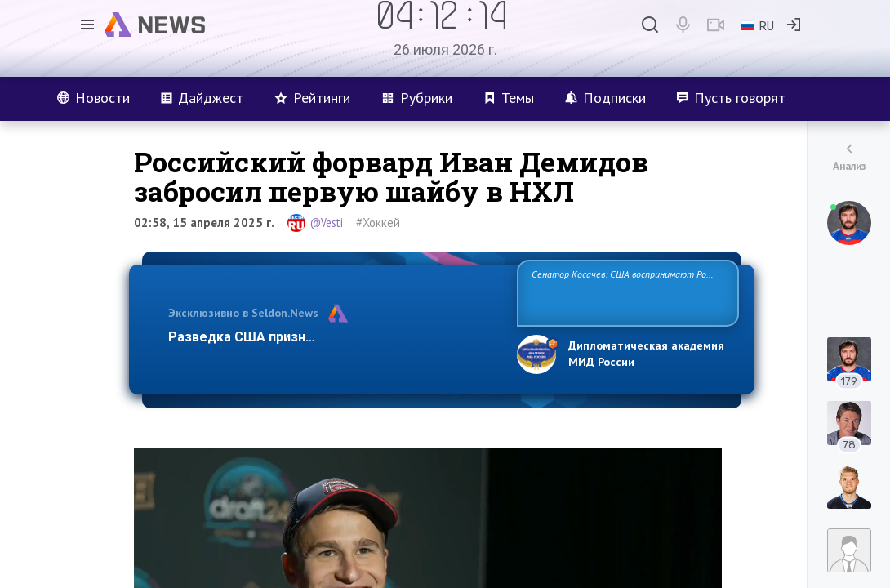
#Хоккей (378, 223)
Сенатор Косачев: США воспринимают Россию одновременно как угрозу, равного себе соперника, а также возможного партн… (627, 292)
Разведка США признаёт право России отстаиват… (333, 337)
